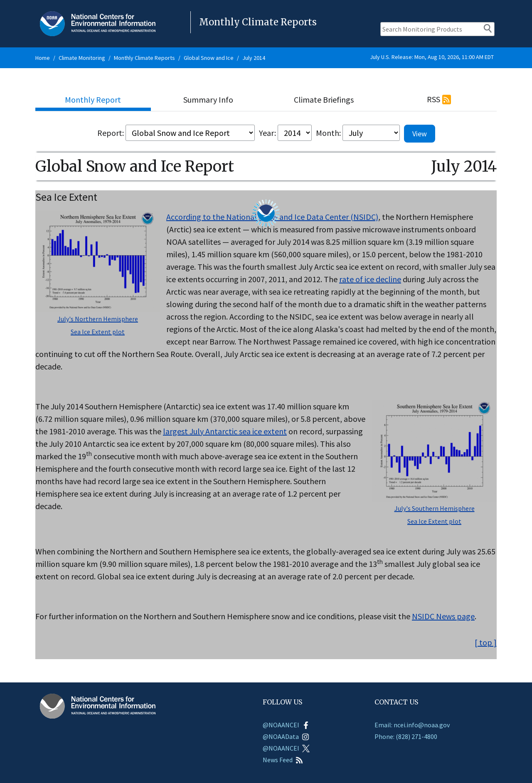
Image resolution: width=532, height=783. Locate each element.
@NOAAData (286, 736)
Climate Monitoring (82, 58)
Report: (111, 133)
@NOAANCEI (286, 725)
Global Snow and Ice (209, 58)
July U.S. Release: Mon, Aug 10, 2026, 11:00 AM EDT (432, 57)
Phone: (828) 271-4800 (406, 736)
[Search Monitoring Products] (437, 29)
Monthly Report (93, 100)
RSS (433, 99)
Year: (267, 133)
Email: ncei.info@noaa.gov (412, 725)
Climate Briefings (324, 100)
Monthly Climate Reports (144, 58)
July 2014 (254, 58)
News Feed (283, 760)
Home (43, 58)
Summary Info (208, 100)
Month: (328, 133)
